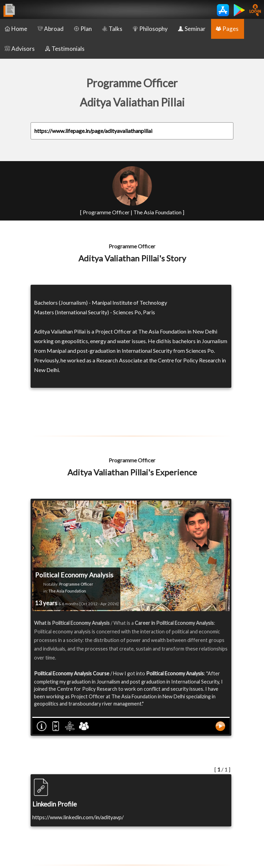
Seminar (192, 29)
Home (16, 29)
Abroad (51, 29)
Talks (112, 29)
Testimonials (65, 49)
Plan (83, 29)
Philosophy (150, 29)
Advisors (20, 49)
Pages (227, 29)
